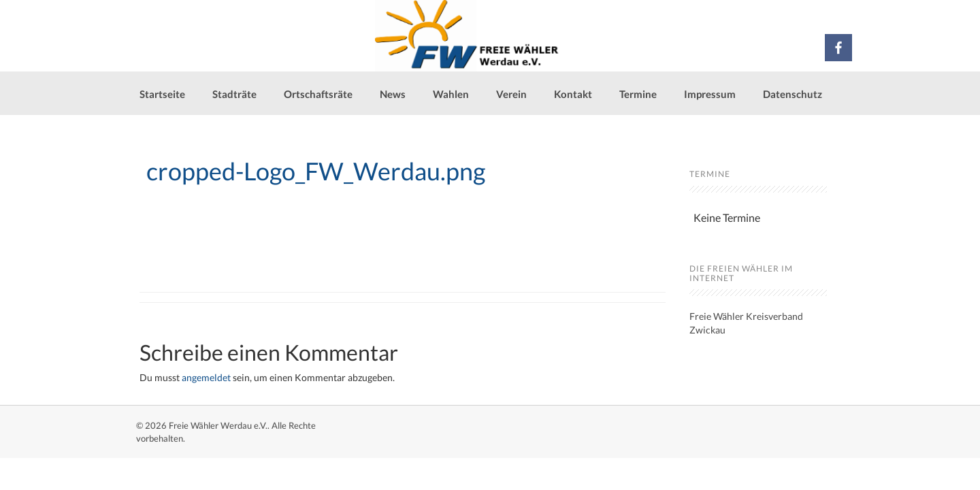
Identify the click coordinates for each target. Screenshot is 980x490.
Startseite (162, 94)
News (393, 94)
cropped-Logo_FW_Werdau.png (316, 171)
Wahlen (451, 94)
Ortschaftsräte (318, 94)
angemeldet (206, 377)
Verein (511, 94)
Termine (638, 94)
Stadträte (234, 94)
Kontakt (573, 94)
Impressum (710, 94)
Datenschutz (793, 94)
